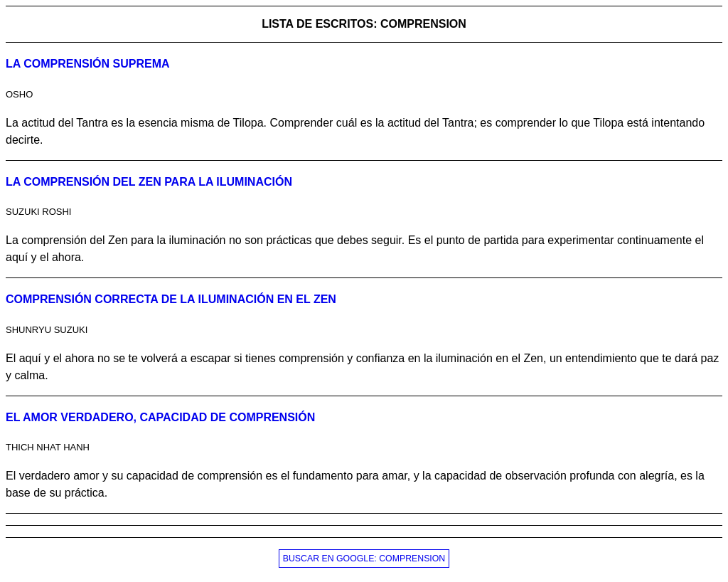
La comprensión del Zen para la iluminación (149, 182)
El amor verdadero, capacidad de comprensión (160, 417)
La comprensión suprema (88, 64)
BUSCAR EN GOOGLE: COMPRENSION (364, 559)
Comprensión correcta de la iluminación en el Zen (171, 299)
